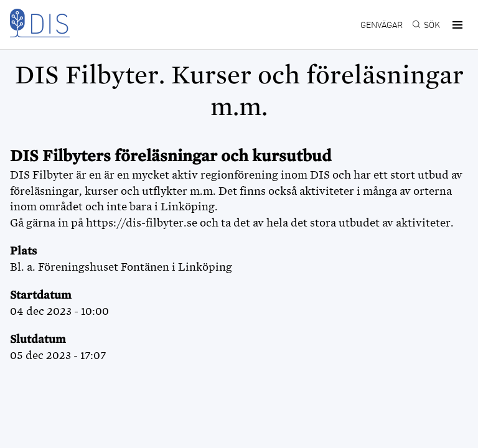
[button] (456, 25)
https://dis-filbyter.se (142, 223)
